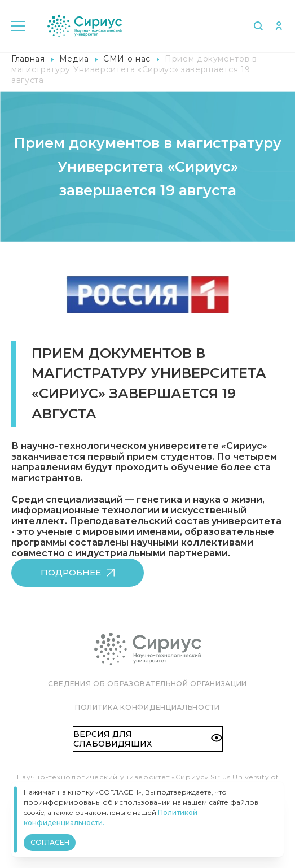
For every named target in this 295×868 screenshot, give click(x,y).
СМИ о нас (127, 59)
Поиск (258, 26)
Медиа (74, 59)
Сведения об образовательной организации (147, 684)
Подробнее (78, 572)
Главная (28, 59)
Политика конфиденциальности (147, 707)
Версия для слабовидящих (148, 739)
